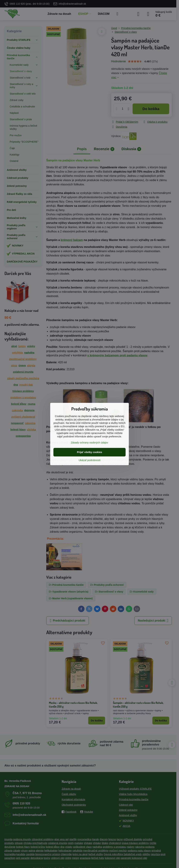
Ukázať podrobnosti (89, 460)
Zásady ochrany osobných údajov (90, 443)
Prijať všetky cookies (90, 452)
